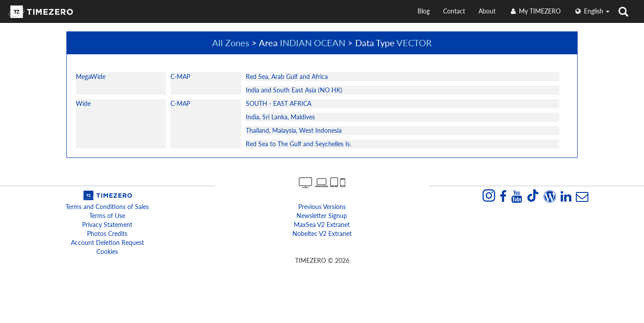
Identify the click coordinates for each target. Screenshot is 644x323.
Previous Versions (322, 207)
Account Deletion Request (107, 242)
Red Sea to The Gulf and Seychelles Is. (298, 144)
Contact (454, 11)
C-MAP (180, 76)
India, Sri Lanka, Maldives (280, 117)
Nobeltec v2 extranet (322, 234)
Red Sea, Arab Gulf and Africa (287, 76)
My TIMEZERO (535, 11)
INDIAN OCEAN (313, 43)
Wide (83, 103)
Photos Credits (107, 234)
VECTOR (414, 43)
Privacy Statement (107, 225)
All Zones (231, 43)
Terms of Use (107, 216)
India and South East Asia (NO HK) (294, 90)
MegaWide (91, 76)
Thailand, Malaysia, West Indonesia (294, 130)
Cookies (107, 251)
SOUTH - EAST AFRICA (278, 103)
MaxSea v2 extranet (322, 225)
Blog (424, 11)
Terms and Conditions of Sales (107, 207)
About (487, 11)
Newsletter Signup (322, 216)
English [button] (592, 11)
